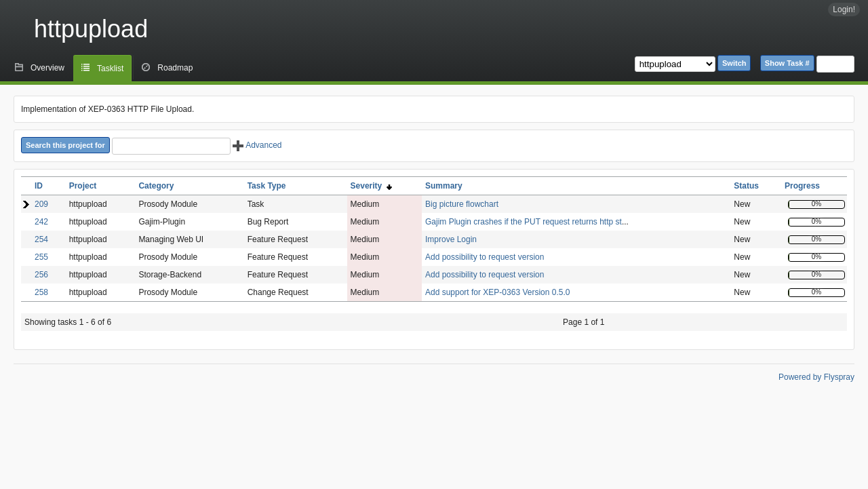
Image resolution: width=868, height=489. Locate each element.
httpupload (91, 29)
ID (39, 186)
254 (41, 239)
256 (41, 275)
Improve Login (451, 239)
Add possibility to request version (485, 257)
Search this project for (65, 145)
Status (746, 186)
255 (41, 257)
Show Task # (787, 63)
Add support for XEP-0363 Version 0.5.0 (497, 292)
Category (156, 186)
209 (41, 204)
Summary (444, 186)
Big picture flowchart (462, 204)
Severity (371, 186)
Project (83, 186)
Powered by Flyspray (816, 377)
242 (41, 222)
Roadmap (175, 68)
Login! (844, 9)
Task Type (267, 186)
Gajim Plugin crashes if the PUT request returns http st (524, 222)
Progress (802, 186)
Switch (734, 63)
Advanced (257, 145)
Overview (47, 68)
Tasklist (110, 69)
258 (41, 292)
